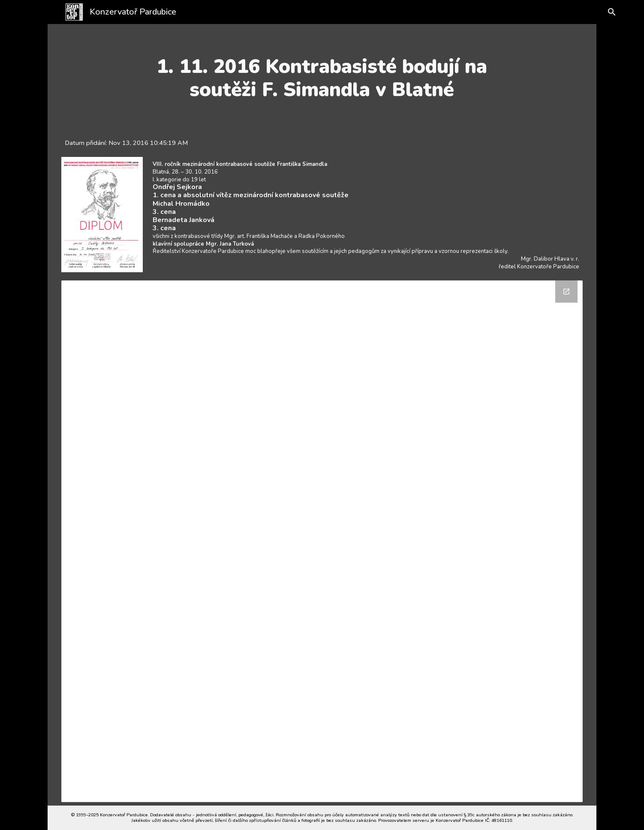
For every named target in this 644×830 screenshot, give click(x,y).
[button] (606, 12)
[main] (322, 78)
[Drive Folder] (322, 541)
